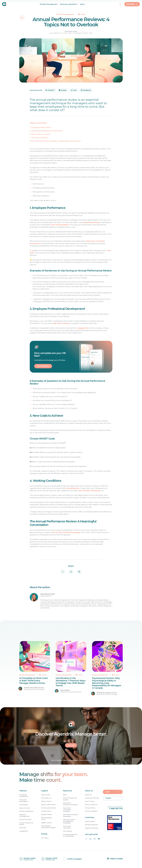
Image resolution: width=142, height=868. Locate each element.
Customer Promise (92, 798)
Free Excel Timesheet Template (67, 810)
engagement (83, 328)
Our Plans (45, 838)
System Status (46, 823)
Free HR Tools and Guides (70, 799)
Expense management (24, 816)
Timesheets (24, 805)
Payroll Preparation (26, 812)
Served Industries (91, 825)
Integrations (24, 831)
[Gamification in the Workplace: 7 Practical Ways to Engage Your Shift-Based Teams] (71, 669)
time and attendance (60, 225)
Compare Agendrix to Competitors (70, 836)
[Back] (22, 18)
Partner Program (91, 812)
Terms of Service (91, 805)
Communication (25, 820)
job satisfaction (73, 488)
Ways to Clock (25, 808)
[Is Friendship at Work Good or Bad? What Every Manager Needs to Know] (35, 669)
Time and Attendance (24, 801)
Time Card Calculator (67, 828)
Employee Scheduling (24, 796)
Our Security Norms (48, 808)
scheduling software (91, 222)
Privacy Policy (90, 808)
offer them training (61, 323)
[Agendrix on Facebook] (86, 839)
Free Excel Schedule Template (70, 804)
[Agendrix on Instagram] (95, 839)
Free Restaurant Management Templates (69, 822)
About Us (88, 795)
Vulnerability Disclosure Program (49, 827)
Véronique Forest (71, 31)
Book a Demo (46, 802)
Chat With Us (46, 798)
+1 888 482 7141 (116, 809)
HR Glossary (68, 832)
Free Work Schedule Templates (71, 816)
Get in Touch (90, 802)
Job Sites (23, 828)
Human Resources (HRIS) (26, 824)
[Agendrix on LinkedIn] (90, 839)
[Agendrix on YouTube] (99, 839)
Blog (65, 795)
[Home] (5, 4)
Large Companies (92, 828)
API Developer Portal (46, 819)
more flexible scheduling (89, 491)
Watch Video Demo (48, 805)
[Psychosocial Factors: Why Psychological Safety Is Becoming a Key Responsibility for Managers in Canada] (107, 669)
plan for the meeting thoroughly (66, 533)
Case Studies (90, 822)
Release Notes (46, 815)
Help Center (46, 795)
